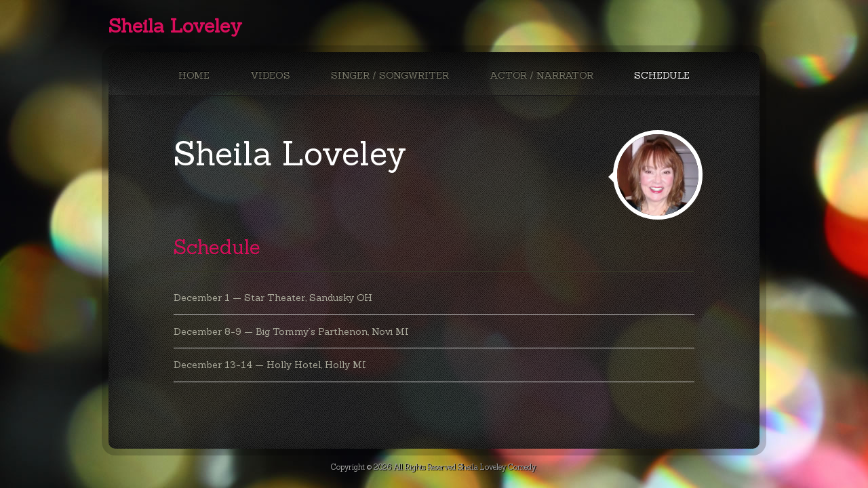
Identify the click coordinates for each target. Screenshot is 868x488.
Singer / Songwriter (390, 75)
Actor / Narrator (541, 75)
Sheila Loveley (175, 26)
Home (194, 75)
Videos (270, 75)
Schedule (662, 75)
